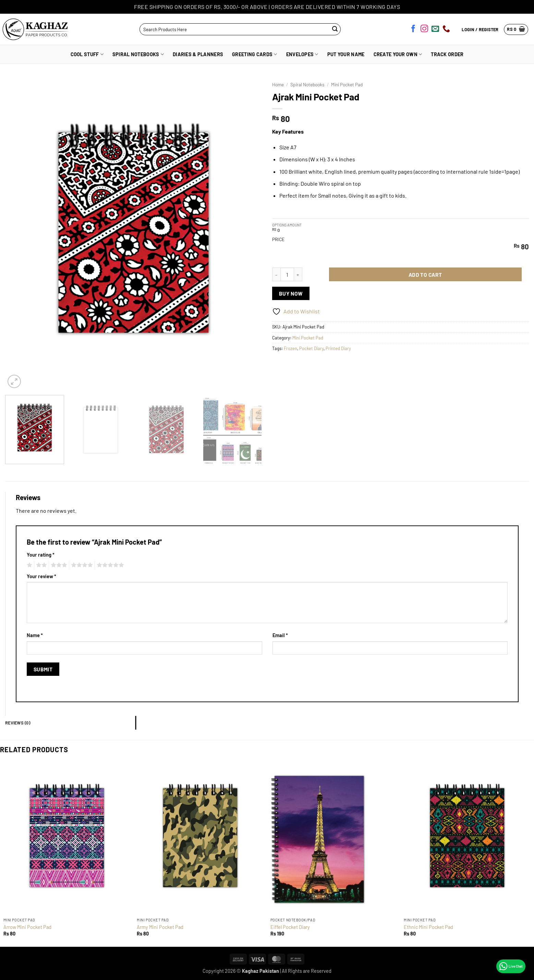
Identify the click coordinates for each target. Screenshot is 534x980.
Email (280, 635)
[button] (516, 29)
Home (278, 84)
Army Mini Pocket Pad (160, 927)
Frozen (290, 348)
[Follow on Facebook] (413, 30)
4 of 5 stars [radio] (81, 565)
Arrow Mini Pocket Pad (27, 927)
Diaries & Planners (198, 54)
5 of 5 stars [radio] (109, 565)
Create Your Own (398, 54)
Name (35, 635)
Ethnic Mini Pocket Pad (428, 927)
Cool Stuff (87, 54)
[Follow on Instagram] (424, 30)
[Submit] (335, 29)
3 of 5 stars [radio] (58, 565)
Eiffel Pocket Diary (290, 927)
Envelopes (302, 54)
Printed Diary (338, 348)
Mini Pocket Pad (347, 84)
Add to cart (425, 275)
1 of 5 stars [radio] (29, 565)
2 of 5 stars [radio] (40, 565)
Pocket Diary (311, 348)
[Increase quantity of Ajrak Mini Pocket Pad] (298, 274)
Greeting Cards (255, 54)
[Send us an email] (435, 30)
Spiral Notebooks (138, 54)
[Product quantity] (287, 274)
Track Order (447, 54)
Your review (41, 576)
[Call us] (446, 30)
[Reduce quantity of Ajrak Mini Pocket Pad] (276, 274)
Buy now (291, 293)
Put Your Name (346, 54)
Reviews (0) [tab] (18, 723)
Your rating (41, 555)
